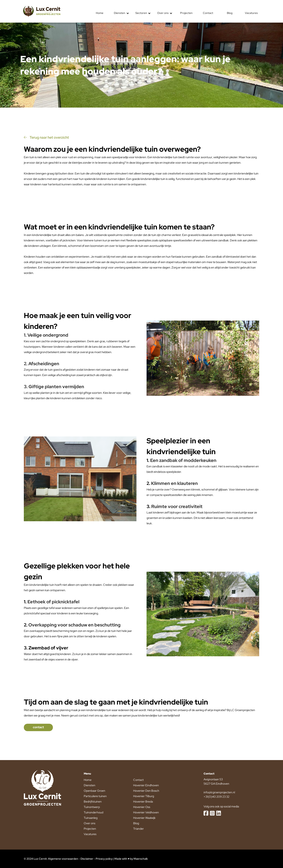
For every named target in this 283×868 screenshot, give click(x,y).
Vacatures (90, 834)
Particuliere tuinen (95, 796)
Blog (136, 823)
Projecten (90, 829)
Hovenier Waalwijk (144, 818)
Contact (138, 780)
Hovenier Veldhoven (146, 812)
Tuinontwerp (92, 807)
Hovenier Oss (142, 807)
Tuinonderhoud (93, 812)
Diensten (90, 785)
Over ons (90, 823)
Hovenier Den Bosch (146, 791)
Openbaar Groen (94, 791)
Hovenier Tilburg (144, 796)
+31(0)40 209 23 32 (216, 797)
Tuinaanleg (91, 818)
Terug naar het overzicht (46, 137)
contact (38, 727)
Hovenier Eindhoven (146, 785)
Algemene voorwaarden (63, 859)
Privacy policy (104, 859)
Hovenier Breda (143, 802)
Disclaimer (87, 859)
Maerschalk (141, 859)
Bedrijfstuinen (93, 802)
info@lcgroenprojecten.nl (219, 792)
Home (88, 780)
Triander (139, 829)
